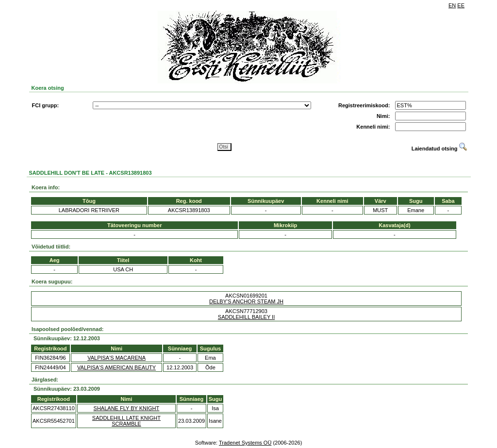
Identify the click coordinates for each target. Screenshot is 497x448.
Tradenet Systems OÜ (245, 443)
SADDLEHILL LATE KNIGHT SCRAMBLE (126, 421)
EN (452, 5)
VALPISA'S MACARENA (116, 358)
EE (461, 5)
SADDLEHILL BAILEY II (246, 317)
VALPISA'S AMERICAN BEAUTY (116, 367)
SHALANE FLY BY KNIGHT (127, 408)
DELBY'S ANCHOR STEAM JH (246, 301)
